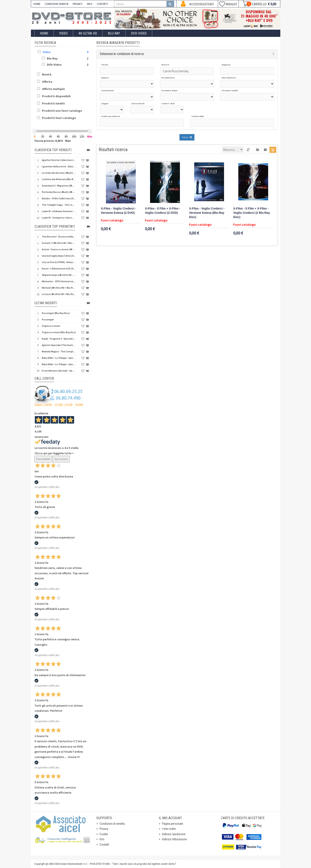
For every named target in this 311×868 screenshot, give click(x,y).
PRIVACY (78, 4)
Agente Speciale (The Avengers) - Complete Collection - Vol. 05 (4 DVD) (59, 345)
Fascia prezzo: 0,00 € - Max (53, 141)
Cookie (104, 834)
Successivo (61, 459)
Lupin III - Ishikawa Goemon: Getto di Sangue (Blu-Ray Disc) (59, 211)
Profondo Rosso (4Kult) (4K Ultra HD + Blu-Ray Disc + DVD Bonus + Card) (59, 192)
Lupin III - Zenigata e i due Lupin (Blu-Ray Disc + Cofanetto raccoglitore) (59, 218)
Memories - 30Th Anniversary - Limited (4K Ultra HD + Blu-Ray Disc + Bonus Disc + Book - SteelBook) (59, 281)
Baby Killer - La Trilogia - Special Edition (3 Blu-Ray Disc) (59, 364)
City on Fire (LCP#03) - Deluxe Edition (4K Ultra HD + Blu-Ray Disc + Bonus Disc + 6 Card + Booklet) (59, 262)
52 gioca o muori (51, 326)
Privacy (104, 829)
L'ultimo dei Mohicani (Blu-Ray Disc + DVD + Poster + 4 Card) (59, 179)
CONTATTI (102, 4)
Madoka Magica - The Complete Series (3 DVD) (59, 351)
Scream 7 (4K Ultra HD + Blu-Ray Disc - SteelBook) (59, 243)
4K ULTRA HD (88, 33)
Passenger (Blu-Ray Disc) (56, 313)
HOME (37, 4)
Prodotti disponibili (56, 96)
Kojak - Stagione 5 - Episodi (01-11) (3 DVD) (59, 339)
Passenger (48, 319)
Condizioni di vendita (112, 824)
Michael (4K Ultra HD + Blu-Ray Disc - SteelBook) (59, 288)
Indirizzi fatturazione (174, 839)
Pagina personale (173, 824)
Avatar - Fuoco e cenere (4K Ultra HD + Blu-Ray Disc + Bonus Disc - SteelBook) (59, 249)
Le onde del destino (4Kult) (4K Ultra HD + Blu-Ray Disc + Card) (59, 173)
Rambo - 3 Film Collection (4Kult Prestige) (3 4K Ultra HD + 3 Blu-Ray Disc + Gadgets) (59, 198)
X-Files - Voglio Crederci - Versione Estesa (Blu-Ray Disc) (207, 213)
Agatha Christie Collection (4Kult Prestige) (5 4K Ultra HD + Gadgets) (59, 160)
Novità (47, 74)
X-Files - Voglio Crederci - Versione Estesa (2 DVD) (119, 211)
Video (63, 33)
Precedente (43, 459)
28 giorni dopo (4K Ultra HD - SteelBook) (59, 275)
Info (102, 839)
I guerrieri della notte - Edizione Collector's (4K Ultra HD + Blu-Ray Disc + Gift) (59, 166)
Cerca (187, 137)
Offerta (47, 82)
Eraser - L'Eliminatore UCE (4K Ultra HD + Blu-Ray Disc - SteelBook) (59, 268)
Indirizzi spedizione (174, 834)
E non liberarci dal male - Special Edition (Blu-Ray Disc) (59, 371)
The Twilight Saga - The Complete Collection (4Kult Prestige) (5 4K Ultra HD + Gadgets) (59, 205)
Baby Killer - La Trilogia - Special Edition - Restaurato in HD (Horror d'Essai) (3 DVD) (59, 358)
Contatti (104, 845)
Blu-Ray (114, 33)
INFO (90, 4)
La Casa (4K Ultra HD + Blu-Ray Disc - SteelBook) (59, 294)
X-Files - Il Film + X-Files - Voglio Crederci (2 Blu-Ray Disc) (252, 213)
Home (44, 33)
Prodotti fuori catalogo (59, 118)
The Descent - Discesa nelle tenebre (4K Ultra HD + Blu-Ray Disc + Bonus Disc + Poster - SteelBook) (59, 237)
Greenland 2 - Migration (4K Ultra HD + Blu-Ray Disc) (59, 186)
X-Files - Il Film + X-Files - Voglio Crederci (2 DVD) (163, 211)
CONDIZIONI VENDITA (56, 4)
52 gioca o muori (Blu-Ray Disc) (59, 332)
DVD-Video (139, 33)
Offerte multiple (53, 89)
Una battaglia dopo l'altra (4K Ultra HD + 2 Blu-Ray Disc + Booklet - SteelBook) (59, 256)
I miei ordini (169, 829)
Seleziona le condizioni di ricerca (122, 54)
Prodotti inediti (53, 103)
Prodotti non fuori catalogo (62, 111)
